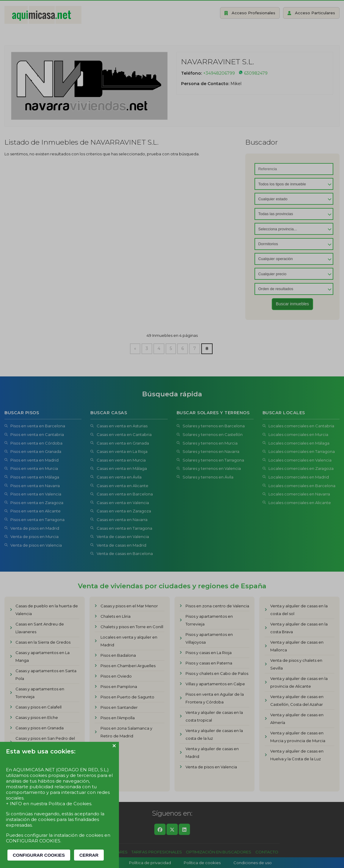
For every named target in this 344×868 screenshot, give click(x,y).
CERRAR (89, 855)
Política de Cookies (70, 804)
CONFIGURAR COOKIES (39, 855)
